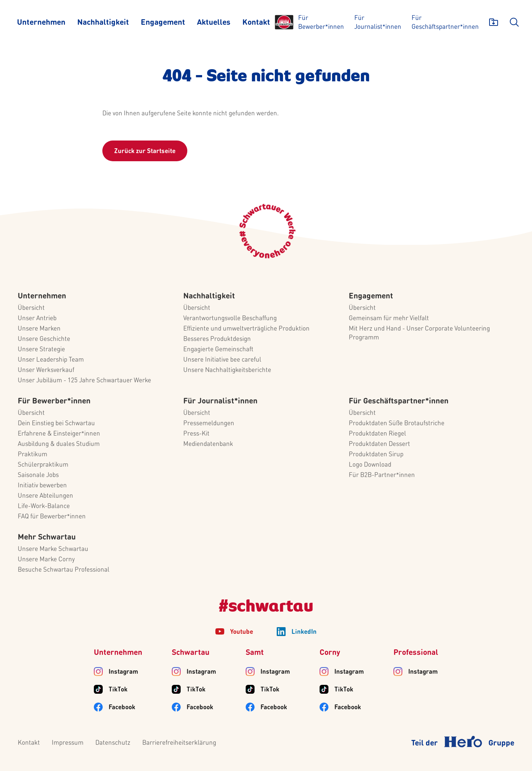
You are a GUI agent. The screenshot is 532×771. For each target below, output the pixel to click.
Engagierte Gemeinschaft (218, 350)
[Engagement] (163, 22)
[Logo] (284, 22)
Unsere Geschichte (44, 339)
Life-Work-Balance (44, 506)
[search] (514, 22)
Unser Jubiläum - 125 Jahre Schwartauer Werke (84, 381)
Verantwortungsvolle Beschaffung (230, 319)
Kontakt (29, 743)
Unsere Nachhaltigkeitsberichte (227, 370)
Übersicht (31, 308)
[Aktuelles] (214, 22)
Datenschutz (113, 743)
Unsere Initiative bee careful (222, 360)
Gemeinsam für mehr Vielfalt (389, 319)
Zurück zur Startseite (145, 151)
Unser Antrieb (37, 319)
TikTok (118, 690)
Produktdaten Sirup (376, 455)
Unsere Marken (39, 329)
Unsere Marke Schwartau (53, 549)
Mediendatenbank (208, 444)
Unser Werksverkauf (46, 370)
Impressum (68, 743)
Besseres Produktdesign (217, 339)
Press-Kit (196, 434)
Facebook (122, 708)
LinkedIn (304, 632)
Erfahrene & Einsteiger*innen (59, 434)
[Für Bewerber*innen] (321, 22)
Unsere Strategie (41, 350)
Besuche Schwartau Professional (64, 570)
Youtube (242, 632)
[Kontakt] (256, 22)
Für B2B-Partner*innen (382, 475)
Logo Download (370, 465)
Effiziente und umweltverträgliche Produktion (246, 329)
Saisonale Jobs (38, 475)
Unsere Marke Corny (46, 560)
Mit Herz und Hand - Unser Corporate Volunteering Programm (419, 333)
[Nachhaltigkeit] (103, 22)
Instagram (123, 672)
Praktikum (33, 455)
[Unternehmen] (41, 22)
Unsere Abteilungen (45, 496)
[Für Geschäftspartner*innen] (445, 22)
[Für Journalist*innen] (378, 22)
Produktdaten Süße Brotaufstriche (397, 424)
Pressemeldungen (209, 424)
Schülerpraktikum (43, 465)
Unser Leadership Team (51, 360)
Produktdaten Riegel (377, 434)
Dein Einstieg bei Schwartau (56, 424)
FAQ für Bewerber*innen (52, 517)
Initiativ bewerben (42, 486)
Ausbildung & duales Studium (59, 444)
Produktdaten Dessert (379, 444)
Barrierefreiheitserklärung (179, 743)
